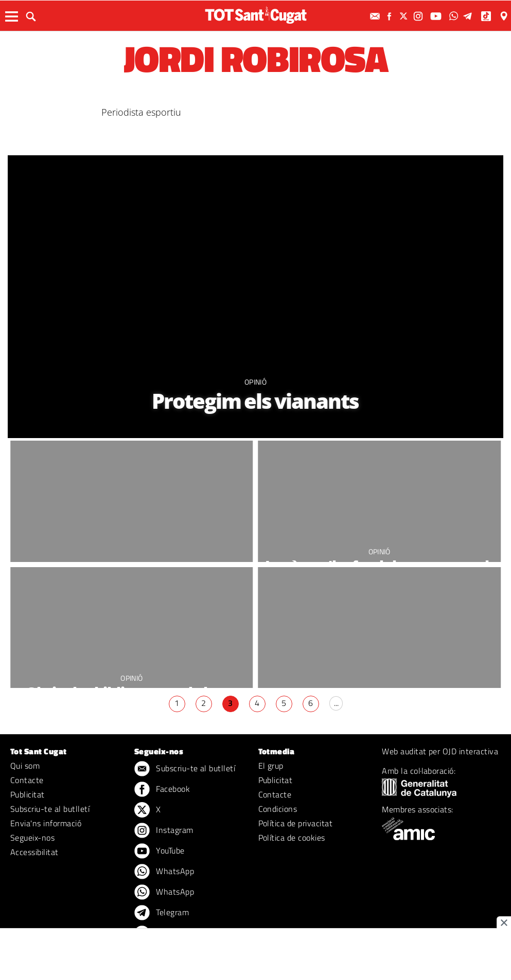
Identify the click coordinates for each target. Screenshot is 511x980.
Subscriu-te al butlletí (50, 809)
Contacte (27, 780)
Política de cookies (292, 838)
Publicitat (28, 794)
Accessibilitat (34, 852)
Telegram (162, 913)
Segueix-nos (32, 838)
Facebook (162, 790)
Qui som (25, 766)
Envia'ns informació (46, 823)
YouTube (160, 851)
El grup (271, 766)
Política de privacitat (296, 823)
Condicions (278, 809)
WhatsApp (164, 872)
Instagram (164, 831)
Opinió (255, 382)
